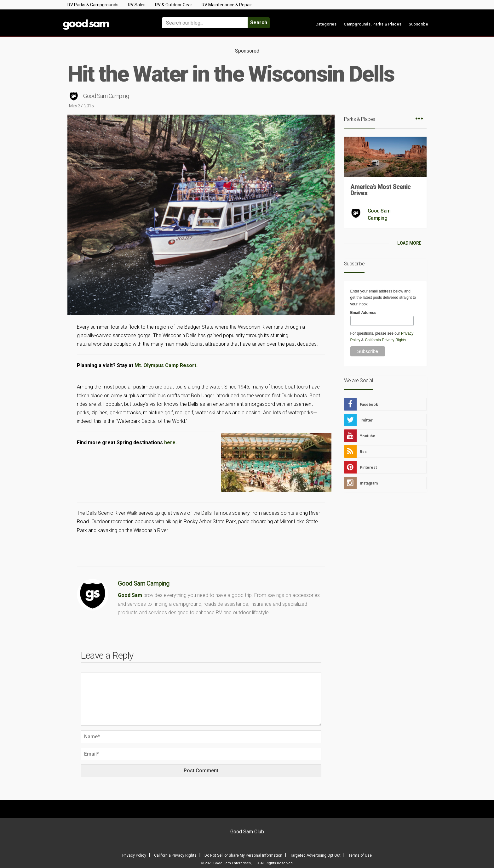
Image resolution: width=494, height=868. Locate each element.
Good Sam (130, 595)
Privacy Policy (134, 855)
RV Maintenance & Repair (227, 5)
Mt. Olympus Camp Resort (165, 365)
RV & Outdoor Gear (174, 5)
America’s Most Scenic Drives (380, 190)
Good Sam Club (247, 832)
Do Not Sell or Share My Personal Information (243, 855)
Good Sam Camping (106, 96)
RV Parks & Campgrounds (93, 5)
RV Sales (137, 5)
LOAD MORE (409, 243)
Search (259, 23)
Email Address (363, 313)
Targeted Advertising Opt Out (315, 855)
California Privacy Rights (385, 340)
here (170, 443)
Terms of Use (360, 855)
